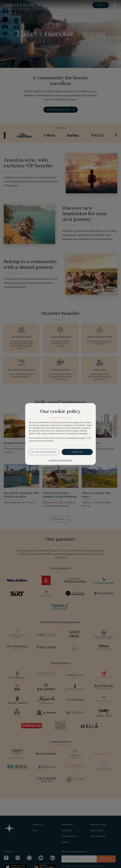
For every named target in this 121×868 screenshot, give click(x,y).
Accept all (77, 452)
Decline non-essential (44, 452)
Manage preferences (60, 460)
